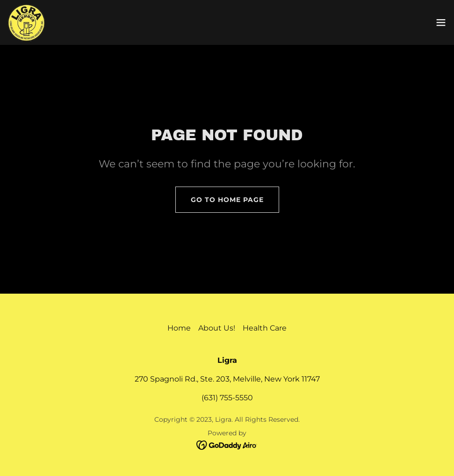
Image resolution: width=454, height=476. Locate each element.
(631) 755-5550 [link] (227, 398)
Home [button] (179, 328)
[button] (441, 22)
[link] (26, 22)
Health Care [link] (265, 328)
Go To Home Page (227, 200)
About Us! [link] (217, 328)
